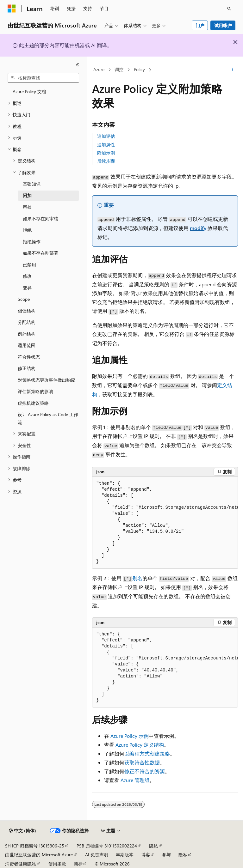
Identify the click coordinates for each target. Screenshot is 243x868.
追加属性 (106, 145)
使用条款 (57, 864)
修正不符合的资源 (145, 771)
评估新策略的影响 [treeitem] (35, 391)
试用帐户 (223, 25)
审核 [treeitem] (27, 207)
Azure (99, 69)
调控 (119, 69)
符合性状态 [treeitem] (29, 357)
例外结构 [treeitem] (27, 334)
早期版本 (125, 855)
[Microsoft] (12, 9)
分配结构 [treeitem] (27, 322)
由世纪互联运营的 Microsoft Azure (39, 855)
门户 (200, 25)
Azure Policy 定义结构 (140, 745)
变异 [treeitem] (27, 288)
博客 (146, 855)
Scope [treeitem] (24, 299)
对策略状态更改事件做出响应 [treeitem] (47, 380)
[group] (165, 523)
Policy (139, 69)
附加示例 (106, 153)
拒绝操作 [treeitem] (32, 242)
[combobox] (43, 78)
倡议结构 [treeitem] (27, 311)
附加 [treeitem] (27, 195)
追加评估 (106, 136)
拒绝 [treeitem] (27, 230)
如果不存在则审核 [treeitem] (40, 219)
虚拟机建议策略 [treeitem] (33, 403)
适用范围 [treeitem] (27, 345)
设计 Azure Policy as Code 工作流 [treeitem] (48, 418)
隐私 (153, 846)
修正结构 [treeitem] (27, 368)
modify (198, 228)
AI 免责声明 (97, 855)
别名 (137, 578)
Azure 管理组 (135, 780)
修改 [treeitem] (27, 276)
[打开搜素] (229, 9)
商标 (78, 864)
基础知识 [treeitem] (32, 184)
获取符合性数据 (142, 762)
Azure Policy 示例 (130, 736)
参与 (166, 855)
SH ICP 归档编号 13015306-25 (35, 846)
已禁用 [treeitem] (29, 265)
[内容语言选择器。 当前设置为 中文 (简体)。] (22, 831)
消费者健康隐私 (21, 864)
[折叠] (78, 65)
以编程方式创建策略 (147, 753)
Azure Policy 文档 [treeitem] (29, 91)
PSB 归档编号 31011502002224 (107, 846)
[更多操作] (232, 70)
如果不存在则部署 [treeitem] (40, 253)
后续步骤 (106, 161)
